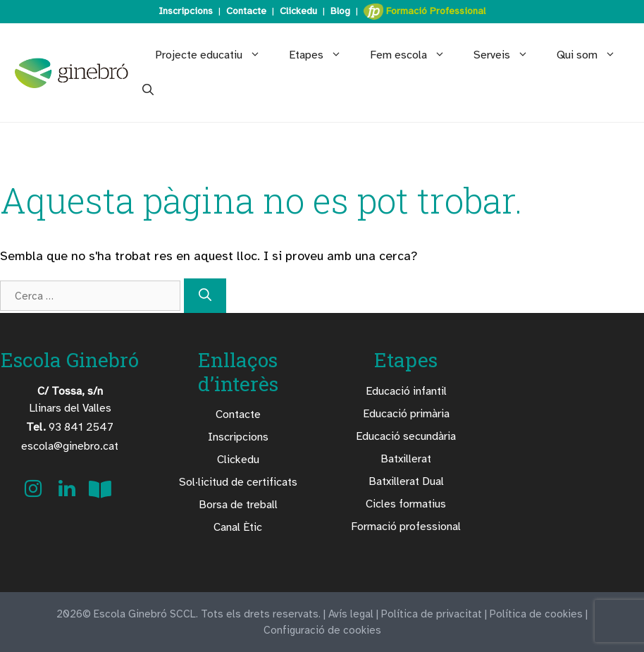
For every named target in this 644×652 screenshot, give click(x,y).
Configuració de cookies (322, 630)
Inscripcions (186, 11)
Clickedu (298, 11)
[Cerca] (205, 296)
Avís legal (351, 614)
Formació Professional (425, 12)
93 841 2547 (70, 427)
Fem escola (415, 55)
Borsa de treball (238, 505)
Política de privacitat (432, 614)
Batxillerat (406, 459)
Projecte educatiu (215, 55)
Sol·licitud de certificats (238, 482)
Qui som (593, 55)
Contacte (246, 11)
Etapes (322, 55)
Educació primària (406, 414)
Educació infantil (406, 391)
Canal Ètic (238, 527)
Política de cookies (536, 614)
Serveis (508, 55)
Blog (340, 11)
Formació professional (406, 527)
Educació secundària (406, 436)
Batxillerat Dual (406, 481)
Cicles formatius (406, 504)
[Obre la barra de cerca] (148, 90)
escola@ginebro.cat (70, 446)
